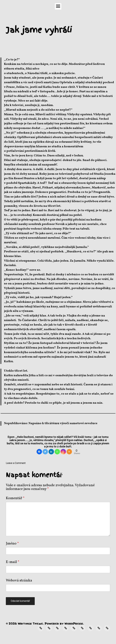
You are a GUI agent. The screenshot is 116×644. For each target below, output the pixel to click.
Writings (25, 624)
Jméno (12, 544)
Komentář (15, 498)
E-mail (13, 562)
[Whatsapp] (57, 452)
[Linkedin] (51, 452)
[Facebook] (39, 452)
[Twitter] (45, 452)
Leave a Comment (16, 463)
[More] (69, 452)
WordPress (74, 624)
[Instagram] (63, 452)
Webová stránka (19, 581)
